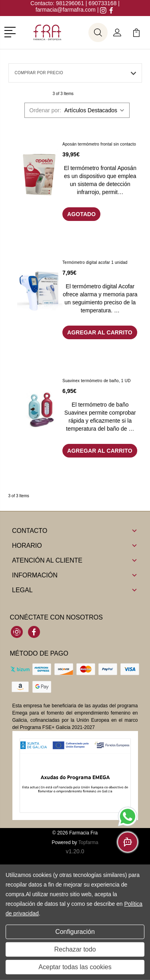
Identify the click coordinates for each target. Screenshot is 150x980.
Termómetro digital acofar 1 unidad (95, 262)
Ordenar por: (45, 110)
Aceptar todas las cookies (75, 967)
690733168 (102, 3)
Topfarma (88, 842)
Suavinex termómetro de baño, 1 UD (97, 381)
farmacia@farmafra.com (66, 10)
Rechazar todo (75, 949)
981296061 (71, 3)
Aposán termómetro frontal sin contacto (99, 144)
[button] (11, 31)
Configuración (75, 932)
